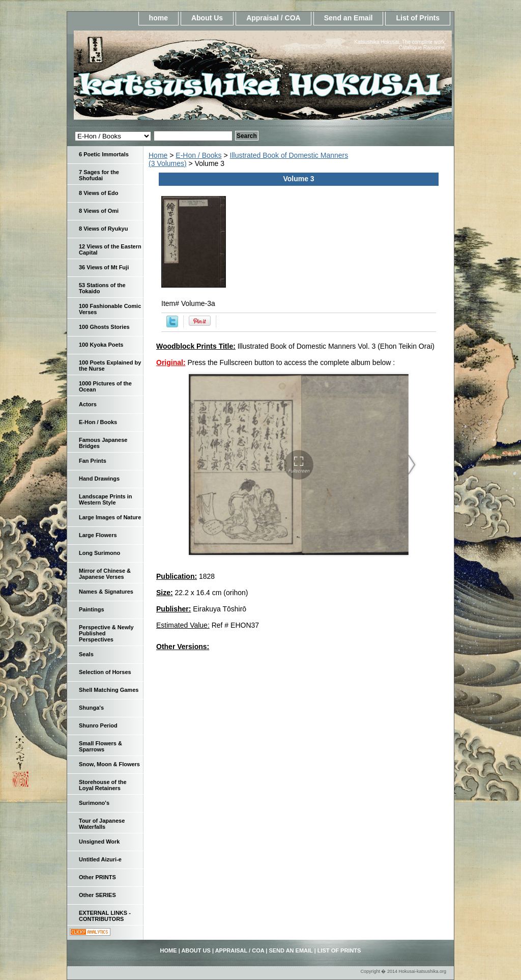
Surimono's (94, 803)
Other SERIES (97, 895)
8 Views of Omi (99, 211)
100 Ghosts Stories (104, 327)
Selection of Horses (105, 672)
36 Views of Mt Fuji (104, 267)
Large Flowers (98, 535)
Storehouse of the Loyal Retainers (103, 785)
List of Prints (418, 18)
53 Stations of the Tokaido (102, 288)
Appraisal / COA (273, 18)
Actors (88, 404)
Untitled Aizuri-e (100, 859)
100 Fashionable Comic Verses (110, 309)
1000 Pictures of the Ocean (105, 386)
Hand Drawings (99, 479)
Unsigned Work (99, 842)
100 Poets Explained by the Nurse (110, 366)
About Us (207, 18)
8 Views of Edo (98, 193)
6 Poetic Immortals (104, 154)
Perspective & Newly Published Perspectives (106, 633)
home (158, 18)
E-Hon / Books (198, 155)
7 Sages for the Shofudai (99, 175)
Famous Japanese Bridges (103, 443)
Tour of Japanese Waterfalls (102, 824)
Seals (86, 654)
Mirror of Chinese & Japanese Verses (105, 574)
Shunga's (91, 708)
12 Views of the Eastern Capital (110, 249)
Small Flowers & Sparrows (100, 746)
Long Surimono (99, 553)
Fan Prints (93, 461)
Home (158, 155)
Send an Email (349, 18)
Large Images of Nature (110, 517)
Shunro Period (98, 725)
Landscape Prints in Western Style (106, 499)
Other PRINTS (97, 877)
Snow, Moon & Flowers (109, 764)
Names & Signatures (106, 592)
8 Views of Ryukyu (103, 229)
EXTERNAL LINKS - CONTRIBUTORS (105, 916)
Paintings (92, 609)
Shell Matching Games (109, 690)
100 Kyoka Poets (101, 345)
